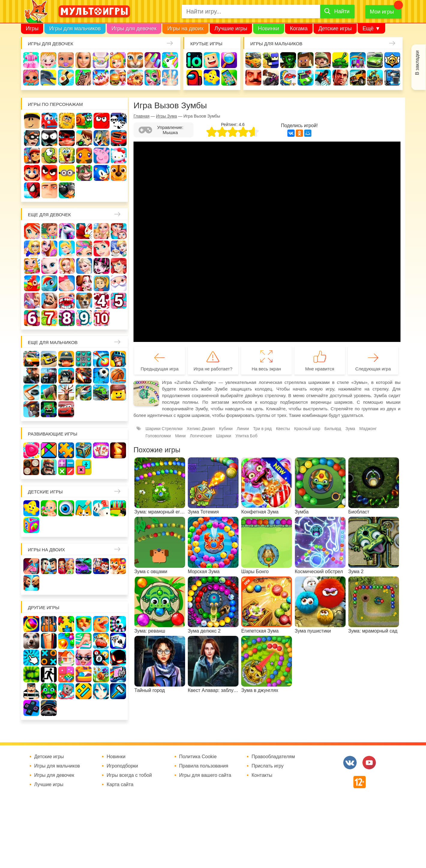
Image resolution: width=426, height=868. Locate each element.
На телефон (229, 78)
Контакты (262, 775)
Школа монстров (102, 266)
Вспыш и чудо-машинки (119, 138)
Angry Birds (49, 173)
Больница (32, 248)
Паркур (323, 78)
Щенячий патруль (119, 173)
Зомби (288, 60)
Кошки (135, 60)
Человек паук (32, 190)
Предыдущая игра (160, 369)
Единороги (170, 60)
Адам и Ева (67, 121)
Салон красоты (153, 78)
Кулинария (66, 78)
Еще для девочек (49, 215)
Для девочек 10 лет (102, 318)
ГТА (340, 78)
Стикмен (49, 138)
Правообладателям (273, 757)
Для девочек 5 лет (119, 301)
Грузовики (392, 78)
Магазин (32, 266)
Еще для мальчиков (53, 342)
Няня (102, 231)
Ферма (32, 283)
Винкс (32, 231)
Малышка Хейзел (48, 60)
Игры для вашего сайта (205, 775)
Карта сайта (120, 785)
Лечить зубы (67, 301)
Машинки (306, 78)
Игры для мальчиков (75, 28)
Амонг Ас (194, 78)
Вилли (49, 121)
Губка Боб (67, 156)
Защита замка (358, 60)
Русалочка (102, 248)
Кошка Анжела (49, 266)
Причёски (49, 248)
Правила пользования (204, 766)
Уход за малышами (66, 60)
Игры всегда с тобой (129, 775)
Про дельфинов (48, 78)
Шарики (223, 436)
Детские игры (335, 28)
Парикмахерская (84, 248)
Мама (119, 231)
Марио (32, 173)
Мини (180, 436)
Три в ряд (262, 429)
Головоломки (158, 436)
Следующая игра (373, 369)
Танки (340, 60)
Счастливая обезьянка (84, 156)
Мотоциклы (375, 78)
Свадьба (67, 266)
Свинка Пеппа (102, 156)
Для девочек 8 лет (67, 318)
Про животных (84, 301)
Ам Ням (49, 156)
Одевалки (31, 60)
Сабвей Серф (32, 156)
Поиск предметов (229, 60)
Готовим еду (118, 78)
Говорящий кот (84, 173)
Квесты (283, 429)
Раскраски (84, 231)
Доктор (118, 60)
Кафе (119, 248)
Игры (32, 28)
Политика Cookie (198, 757)
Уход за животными (135, 78)
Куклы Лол (31, 78)
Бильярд (333, 429)
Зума (350, 429)
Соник (102, 173)
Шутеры (271, 78)
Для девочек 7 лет (49, 318)
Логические (201, 436)
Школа (49, 231)
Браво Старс (392, 60)
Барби (83, 60)
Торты (101, 78)
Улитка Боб (84, 121)
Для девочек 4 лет (102, 301)
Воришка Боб (32, 138)
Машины (375, 60)
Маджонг (368, 429)
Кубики (226, 429)
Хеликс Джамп (201, 429)
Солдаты (323, 60)
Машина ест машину (288, 78)
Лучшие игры (231, 28)
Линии (243, 429)
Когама (299, 28)
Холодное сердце (84, 266)
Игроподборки (122, 766)
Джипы (358, 78)
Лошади (67, 231)
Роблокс (32, 121)
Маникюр (153, 60)
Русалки (119, 266)
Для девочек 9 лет (84, 318)
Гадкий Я (49, 190)
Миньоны (67, 173)
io (194, 60)
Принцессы (67, 248)
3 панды (119, 121)
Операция (170, 78)
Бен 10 (84, 138)
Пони (49, 283)
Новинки (269, 28)
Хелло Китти (119, 156)
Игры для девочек (134, 28)
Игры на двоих (185, 28)
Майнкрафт (306, 60)
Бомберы (67, 190)
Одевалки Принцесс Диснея (84, 283)
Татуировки (83, 78)
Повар (49, 301)
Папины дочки (102, 283)
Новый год (119, 283)
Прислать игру (267, 766)
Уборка (101, 60)
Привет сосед (253, 78)
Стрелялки (271, 60)
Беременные (67, 283)
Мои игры (382, 12)
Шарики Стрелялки (164, 429)
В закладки (417, 63)
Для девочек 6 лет (32, 318)
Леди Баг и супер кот (67, 138)
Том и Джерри (102, 138)
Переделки (32, 301)
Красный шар (102, 121)
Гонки (253, 60)
